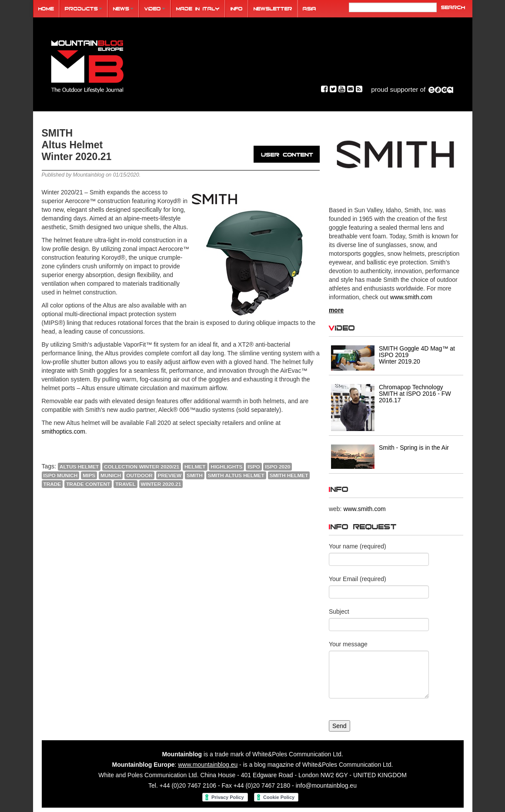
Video (155, 8)
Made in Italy (198, 8)
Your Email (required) (358, 579)
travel (125, 484)
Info (237, 8)
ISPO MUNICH (61, 475)
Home (46, 8)
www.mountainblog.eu (208, 765)
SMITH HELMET (289, 475)
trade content (88, 484)
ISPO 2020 (278, 467)
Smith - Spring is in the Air (414, 448)
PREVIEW (170, 475)
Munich (111, 475)
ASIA (309, 8)
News (123, 8)
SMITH (195, 475)
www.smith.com (411, 297)
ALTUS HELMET (79, 467)
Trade (52, 484)
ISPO (254, 467)
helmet (195, 467)
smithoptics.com (64, 431)
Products (84, 8)
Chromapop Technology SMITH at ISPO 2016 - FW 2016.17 (415, 394)
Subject (339, 612)
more (336, 310)
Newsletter (273, 8)
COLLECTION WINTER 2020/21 (141, 467)
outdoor (139, 475)
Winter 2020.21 (161, 484)
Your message (348, 644)
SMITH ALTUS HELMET (236, 475)
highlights (226, 467)
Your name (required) (358, 546)
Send (339, 726)
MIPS (89, 475)
